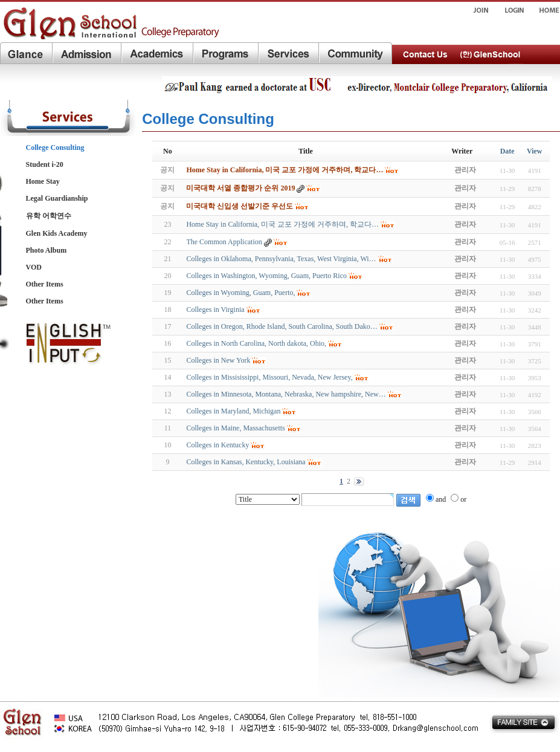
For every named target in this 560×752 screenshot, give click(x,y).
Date (507, 151)
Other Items (45, 284)
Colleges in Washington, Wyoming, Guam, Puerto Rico (266, 276)
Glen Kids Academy (57, 233)
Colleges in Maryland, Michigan (233, 411)
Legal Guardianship (57, 198)
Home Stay (43, 181)
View (535, 151)
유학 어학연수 (49, 216)
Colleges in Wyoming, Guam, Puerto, (240, 293)
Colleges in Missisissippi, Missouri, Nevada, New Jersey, (269, 377)
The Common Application (224, 242)
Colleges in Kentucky (217, 445)
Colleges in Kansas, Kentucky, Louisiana (246, 462)
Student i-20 (45, 164)
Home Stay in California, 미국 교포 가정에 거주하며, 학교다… (282, 224)
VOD (34, 267)
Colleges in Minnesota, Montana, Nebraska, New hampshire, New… (286, 394)
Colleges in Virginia (215, 310)
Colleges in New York (218, 360)
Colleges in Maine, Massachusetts (235, 428)
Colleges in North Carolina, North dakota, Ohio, (256, 343)
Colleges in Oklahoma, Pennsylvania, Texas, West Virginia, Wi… (281, 259)
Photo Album (47, 250)
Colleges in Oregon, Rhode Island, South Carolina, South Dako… (282, 326)
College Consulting (55, 147)
